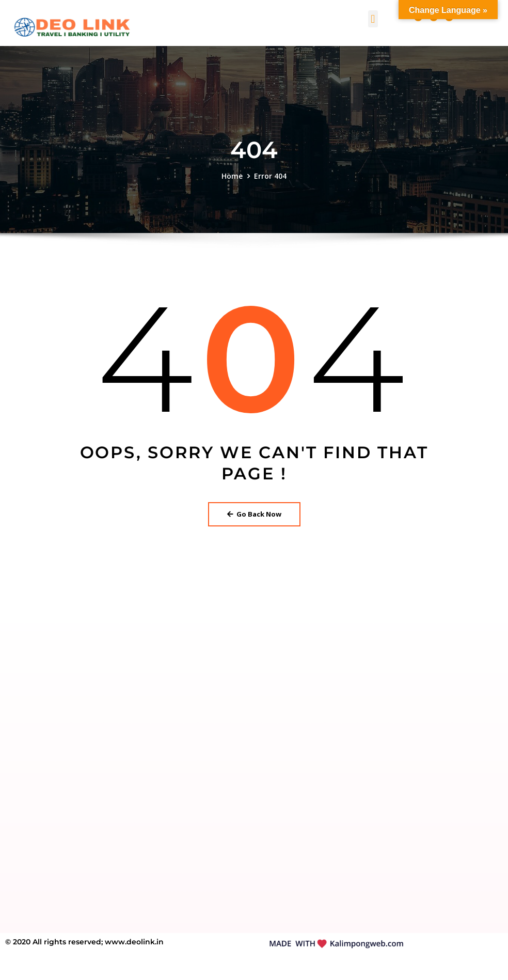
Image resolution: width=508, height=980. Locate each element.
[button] (373, 19)
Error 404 (270, 176)
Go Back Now (254, 514)
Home (232, 176)
